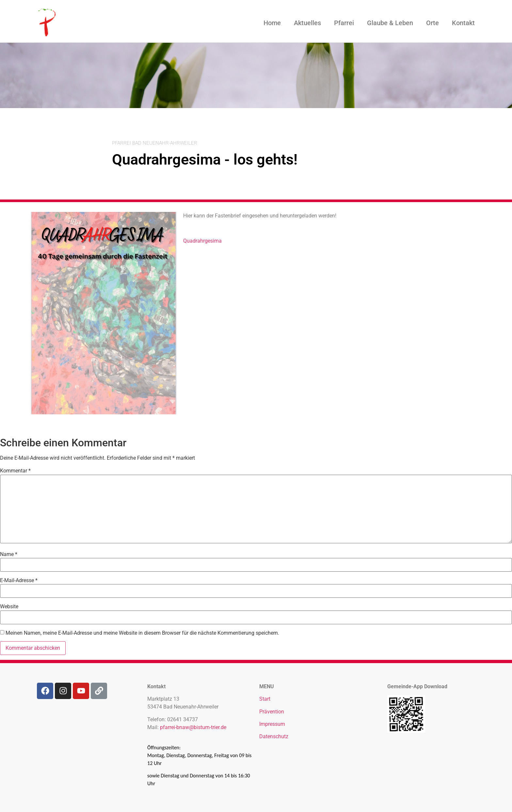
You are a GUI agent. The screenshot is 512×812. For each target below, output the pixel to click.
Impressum (272, 724)
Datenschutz (274, 736)
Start (265, 699)
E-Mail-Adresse (19, 581)
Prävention (272, 712)
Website (9, 607)
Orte (432, 23)
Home (272, 23)
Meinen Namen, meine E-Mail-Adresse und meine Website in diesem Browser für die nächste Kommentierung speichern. (142, 633)
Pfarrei (344, 23)
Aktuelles (307, 23)
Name (9, 554)
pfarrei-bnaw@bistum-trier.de (193, 727)
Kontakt (463, 23)
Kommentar (15, 471)
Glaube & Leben (390, 23)
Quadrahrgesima (202, 241)
